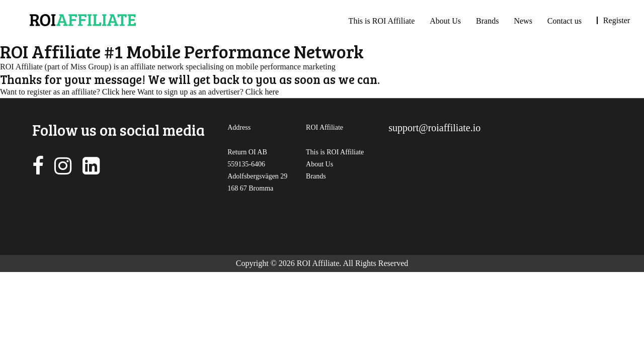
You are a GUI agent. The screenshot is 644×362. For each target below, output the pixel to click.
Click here (119, 92)
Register (617, 20)
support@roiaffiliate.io (434, 128)
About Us (445, 21)
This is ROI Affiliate (382, 21)
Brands (487, 21)
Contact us (565, 21)
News (523, 21)
